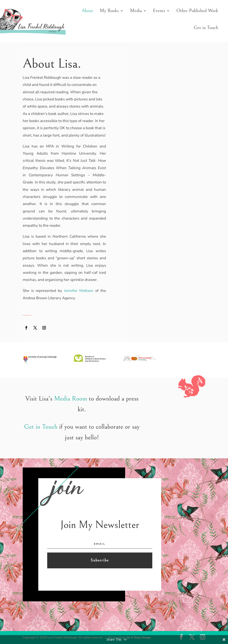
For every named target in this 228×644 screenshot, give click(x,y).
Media (136, 11)
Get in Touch (206, 28)
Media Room (71, 399)
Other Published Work (197, 11)
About (87, 11)
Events (159, 11)
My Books (109, 11)
